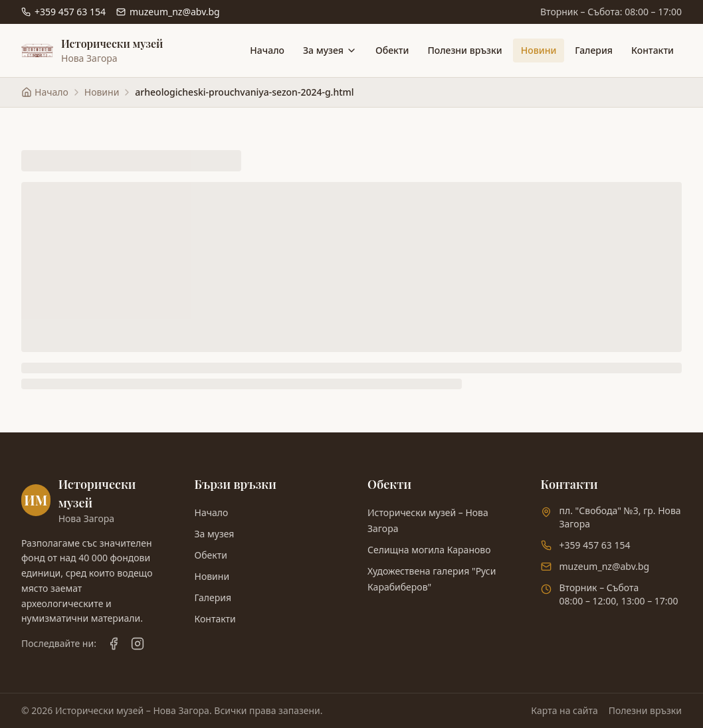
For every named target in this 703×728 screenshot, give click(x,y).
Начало (267, 50)
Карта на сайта (564, 710)
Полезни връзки (464, 50)
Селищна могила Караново (429, 550)
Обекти (392, 50)
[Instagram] (138, 644)
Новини (539, 50)
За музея (330, 50)
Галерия (594, 50)
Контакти (653, 50)
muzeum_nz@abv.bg (605, 566)
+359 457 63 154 (595, 545)
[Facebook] (114, 644)
